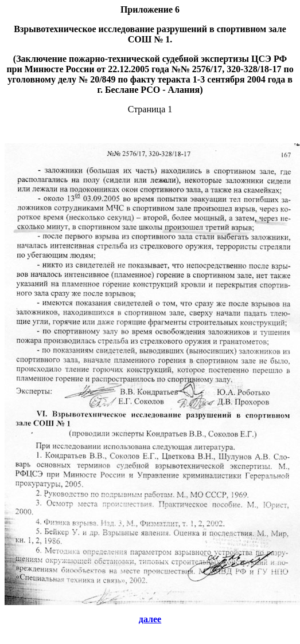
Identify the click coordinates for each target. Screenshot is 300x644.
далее (150, 619)
